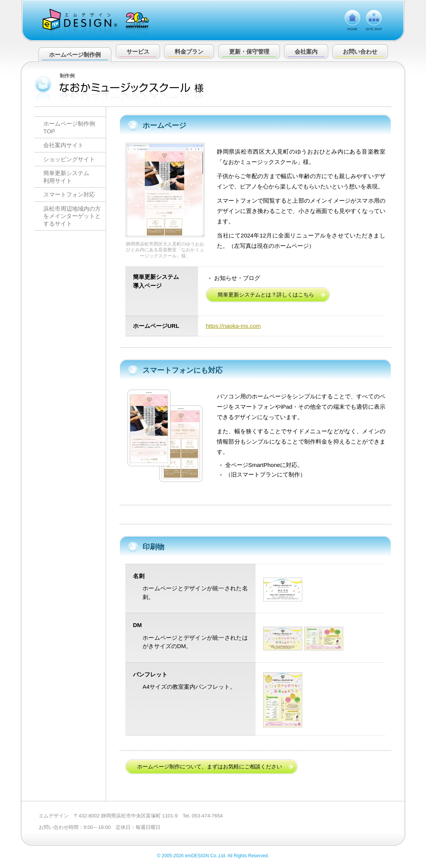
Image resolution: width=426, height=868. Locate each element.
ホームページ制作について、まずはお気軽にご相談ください (210, 766)
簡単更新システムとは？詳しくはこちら (266, 295)
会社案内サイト (63, 145)
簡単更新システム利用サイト (66, 177)
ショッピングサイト (69, 159)
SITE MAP (374, 29)
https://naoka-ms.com (233, 326)
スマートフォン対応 (69, 194)
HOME (353, 29)
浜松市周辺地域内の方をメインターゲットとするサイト (72, 216)
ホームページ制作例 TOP (69, 127)
